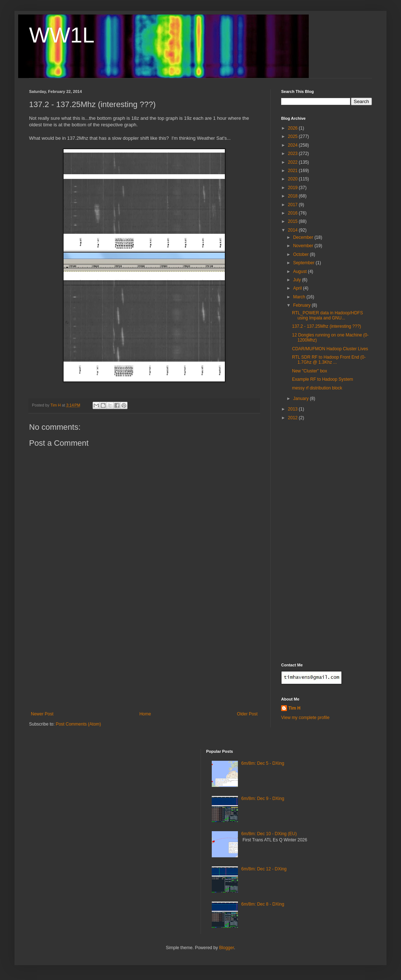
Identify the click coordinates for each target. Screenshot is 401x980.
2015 (293, 221)
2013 (293, 409)
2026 (293, 128)
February (302, 305)
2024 (293, 145)
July (298, 280)
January (301, 399)
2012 (293, 418)
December (304, 237)
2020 (293, 179)
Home (145, 714)
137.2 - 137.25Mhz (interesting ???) (327, 326)
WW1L (62, 35)
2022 (293, 162)
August (301, 271)
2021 (293, 171)
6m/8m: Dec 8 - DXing (263, 904)
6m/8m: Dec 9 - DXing (263, 799)
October (301, 254)
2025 (293, 136)
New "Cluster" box (310, 371)
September (304, 263)
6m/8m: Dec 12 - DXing (264, 869)
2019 (293, 188)
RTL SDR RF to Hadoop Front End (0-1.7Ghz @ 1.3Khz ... (329, 360)
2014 (293, 230)
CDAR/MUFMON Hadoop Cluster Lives (330, 349)
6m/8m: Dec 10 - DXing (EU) (269, 834)
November (304, 246)
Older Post (247, 714)
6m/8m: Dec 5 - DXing (263, 763)
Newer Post (42, 714)
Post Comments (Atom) (78, 724)
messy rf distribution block (317, 388)
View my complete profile (305, 718)
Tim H (294, 708)
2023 (293, 154)
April (298, 288)
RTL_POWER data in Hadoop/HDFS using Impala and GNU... (327, 315)
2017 (293, 205)
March (300, 297)
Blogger (226, 948)
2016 (293, 213)
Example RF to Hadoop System (323, 379)
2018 (293, 196)
